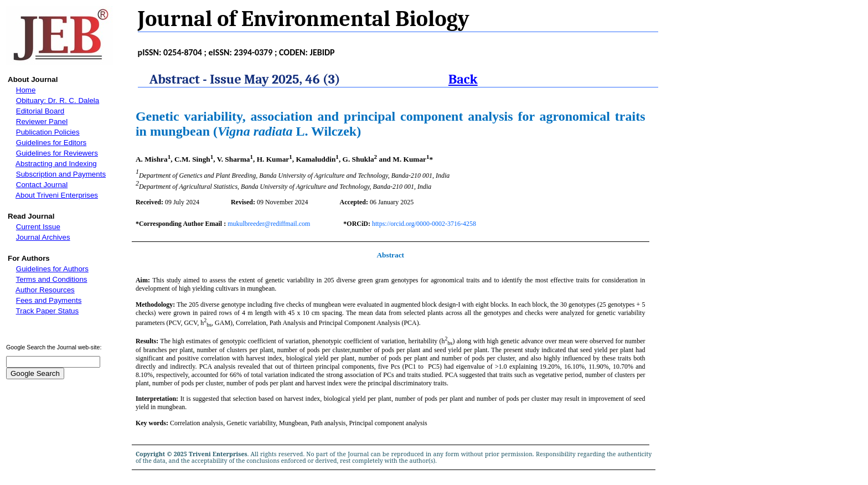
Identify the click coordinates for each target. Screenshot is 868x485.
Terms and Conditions (52, 279)
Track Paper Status (48, 311)
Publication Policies (48, 132)
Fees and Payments (49, 300)
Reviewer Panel (42, 122)
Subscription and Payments (61, 174)
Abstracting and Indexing (56, 164)
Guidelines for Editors (51, 143)
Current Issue (38, 227)
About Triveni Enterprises (57, 195)
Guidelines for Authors (52, 269)
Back (463, 79)
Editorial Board (40, 111)
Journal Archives (43, 237)
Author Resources (45, 290)
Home (26, 90)
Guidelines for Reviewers (57, 153)
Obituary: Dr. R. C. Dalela (58, 100)
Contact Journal (42, 185)
